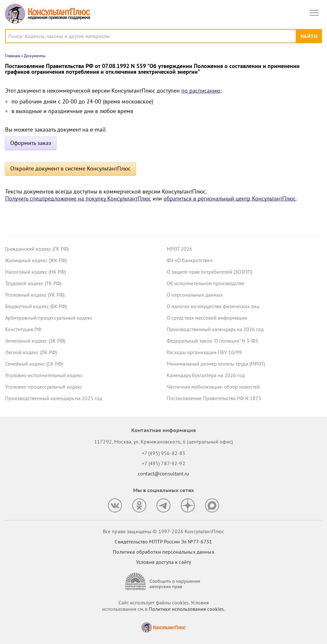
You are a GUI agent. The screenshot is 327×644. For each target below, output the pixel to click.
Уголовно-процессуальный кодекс (44, 387)
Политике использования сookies (186, 609)
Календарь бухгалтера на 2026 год (206, 375)
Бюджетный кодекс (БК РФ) (36, 306)
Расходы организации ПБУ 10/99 (204, 352)
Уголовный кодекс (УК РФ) (35, 295)
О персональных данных (195, 295)
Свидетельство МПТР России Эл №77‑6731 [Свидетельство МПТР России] (163, 542)
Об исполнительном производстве (205, 283)
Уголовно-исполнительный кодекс (44, 375)
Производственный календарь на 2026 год (215, 329)
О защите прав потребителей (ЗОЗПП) (209, 272)
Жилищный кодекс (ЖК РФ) (36, 260)
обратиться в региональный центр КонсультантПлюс (230, 198)
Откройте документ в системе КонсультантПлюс (70, 168)
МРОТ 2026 (179, 249)
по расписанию (201, 91)
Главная (13, 56)
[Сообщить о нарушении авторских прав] (163, 582)
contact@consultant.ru (163, 474)
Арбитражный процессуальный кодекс (49, 318)
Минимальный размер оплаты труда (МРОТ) (216, 364)
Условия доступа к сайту (163, 562)
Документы (35, 56)
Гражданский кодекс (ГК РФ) (37, 249)
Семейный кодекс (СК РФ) (34, 364)
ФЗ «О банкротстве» (190, 260)
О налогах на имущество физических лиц (213, 306)
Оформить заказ (31, 143)
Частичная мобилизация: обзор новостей (213, 387)
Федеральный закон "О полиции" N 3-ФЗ (212, 341)
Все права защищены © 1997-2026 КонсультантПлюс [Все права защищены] (163, 531)
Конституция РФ (23, 329)
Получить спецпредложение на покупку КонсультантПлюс (78, 198)
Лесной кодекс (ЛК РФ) (31, 352)
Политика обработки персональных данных (163, 552)
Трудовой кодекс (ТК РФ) (33, 283)
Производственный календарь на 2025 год (54, 398)
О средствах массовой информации (207, 318)
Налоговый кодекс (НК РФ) (35, 272)
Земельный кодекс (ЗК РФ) (35, 341)
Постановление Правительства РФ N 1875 (214, 398)
